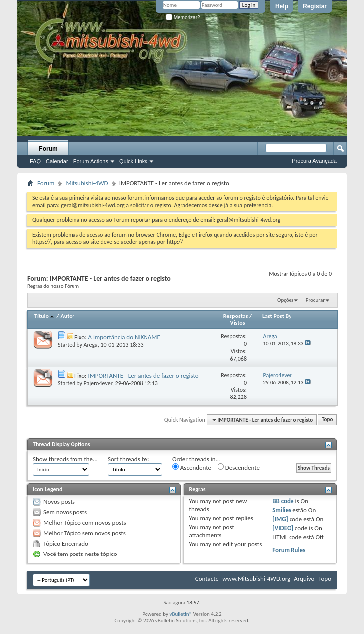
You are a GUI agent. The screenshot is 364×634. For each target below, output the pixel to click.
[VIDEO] (283, 528)
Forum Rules (289, 550)
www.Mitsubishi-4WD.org (256, 579)
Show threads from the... (65, 459)
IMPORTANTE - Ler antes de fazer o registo (143, 375)
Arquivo (304, 579)
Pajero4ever (98, 383)
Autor (67, 316)
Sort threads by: (129, 459)
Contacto (207, 579)
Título (45, 316)
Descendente (239, 467)
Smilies (282, 510)
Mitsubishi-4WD (87, 183)
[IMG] (280, 519)
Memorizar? (183, 18)
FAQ (35, 161)
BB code (283, 501)
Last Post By (277, 316)
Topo (327, 420)
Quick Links (133, 161)
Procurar (315, 300)
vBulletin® (181, 614)
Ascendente (192, 467)
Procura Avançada (314, 161)
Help (282, 6)
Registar (315, 6)
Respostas (236, 316)
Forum (48, 149)
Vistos (238, 323)
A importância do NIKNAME (124, 337)
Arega (91, 345)
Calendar (57, 161)
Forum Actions (91, 161)
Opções (285, 300)
